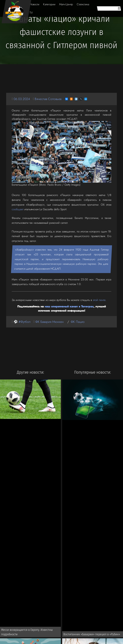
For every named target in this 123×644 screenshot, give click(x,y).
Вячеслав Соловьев (48, 99)
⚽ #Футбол (22, 322)
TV (31, 13)
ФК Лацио (78, 322)
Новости (34, 4)
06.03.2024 (22, 99)
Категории (49, 4)
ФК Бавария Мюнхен (49, 322)
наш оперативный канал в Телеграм (69, 306)
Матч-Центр (66, 4)
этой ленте (99, 300)
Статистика (83, 4)
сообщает (18, 209)
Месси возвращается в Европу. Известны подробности (27, 632)
